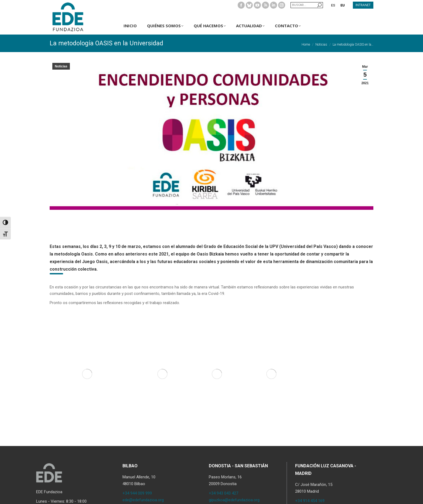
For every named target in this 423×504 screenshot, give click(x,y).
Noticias (61, 66)
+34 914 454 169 (310, 501)
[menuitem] (333, 5)
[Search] (307, 5)
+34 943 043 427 (224, 493)
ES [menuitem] (333, 5)
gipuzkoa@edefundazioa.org (234, 500)
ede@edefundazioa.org (143, 500)
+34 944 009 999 (137, 493)
